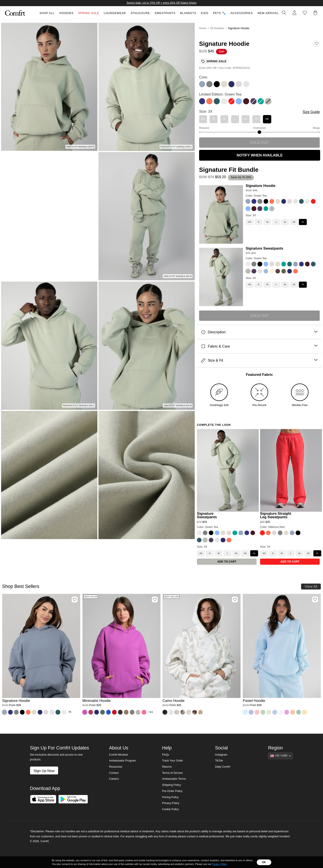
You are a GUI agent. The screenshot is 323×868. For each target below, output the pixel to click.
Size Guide (311, 112)
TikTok (219, 761)
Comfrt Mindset (118, 755)
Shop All (47, 13)
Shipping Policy (171, 785)
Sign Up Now (44, 771)
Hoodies (66, 13)
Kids (205, 13)
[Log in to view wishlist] (305, 13)
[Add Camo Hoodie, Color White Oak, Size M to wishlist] (235, 600)
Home (203, 28)
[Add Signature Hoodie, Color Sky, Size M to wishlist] (75, 600)
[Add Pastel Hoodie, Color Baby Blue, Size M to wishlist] (315, 600)
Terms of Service (172, 773)
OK (264, 862)
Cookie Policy (170, 809)
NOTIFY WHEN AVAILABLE (260, 155)
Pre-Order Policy (172, 791)
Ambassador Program (122, 761)
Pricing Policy (170, 797)
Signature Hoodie (261, 186)
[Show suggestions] (280, 756)
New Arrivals (269, 13)
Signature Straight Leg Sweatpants (276, 515)
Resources (116, 767)
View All (311, 586)
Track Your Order (173, 761)
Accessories (242, 13)
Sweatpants (165, 13)
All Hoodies (217, 28)
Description (259, 332)
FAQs (166, 755)
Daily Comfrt (223, 767)
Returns (167, 767)
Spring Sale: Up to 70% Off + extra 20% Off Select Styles (161, 3)
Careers (114, 779)
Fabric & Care (259, 346)
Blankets (188, 13)
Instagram (221, 755)
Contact (114, 773)
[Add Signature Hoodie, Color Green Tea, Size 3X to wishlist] (317, 44)
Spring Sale (89, 13)
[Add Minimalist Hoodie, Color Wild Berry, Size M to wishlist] (155, 600)
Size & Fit (259, 360)
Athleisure (140, 13)
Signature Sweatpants (264, 248)
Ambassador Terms (174, 779)
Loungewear (115, 13)
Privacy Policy (171, 803)
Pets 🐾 (219, 13)
